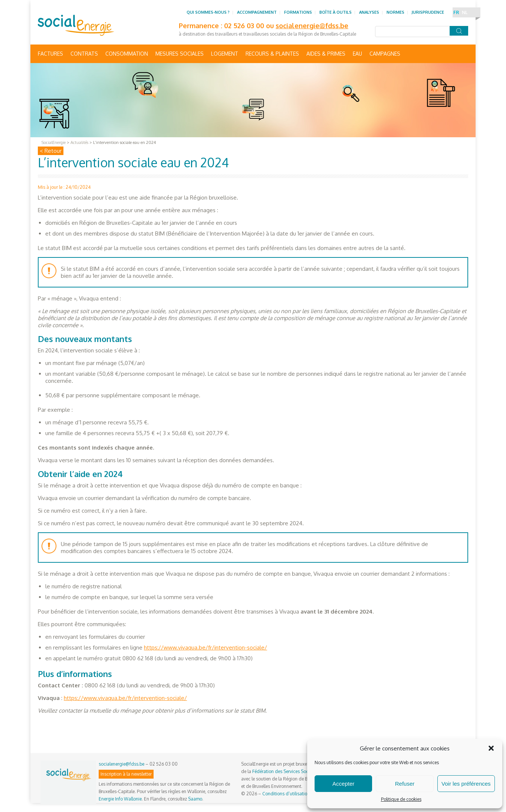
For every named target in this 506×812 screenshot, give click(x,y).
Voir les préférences (466, 784)
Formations (298, 12)
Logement (225, 54)
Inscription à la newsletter (126, 774)
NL (465, 12)
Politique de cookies (401, 799)
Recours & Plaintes (272, 54)
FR (456, 12)
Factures (50, 54)
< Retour (51, 151)
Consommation (127, 54)
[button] (491, 748)
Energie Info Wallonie (120, 799)
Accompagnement (257, 12)
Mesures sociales (180, 54)
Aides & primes (326, 54)
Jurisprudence (428, 12)
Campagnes (385, 54)
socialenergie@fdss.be (312, 26)
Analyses (369, 12)
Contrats (84, 54)
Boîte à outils (336, 12)
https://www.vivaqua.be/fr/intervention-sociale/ (206, 647)
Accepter (343, 784)
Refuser (405, 784)
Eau (357, 54)
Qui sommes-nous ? (208, 12)
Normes (395, 12)
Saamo (195, 799)
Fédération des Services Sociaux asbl (289, 771)
